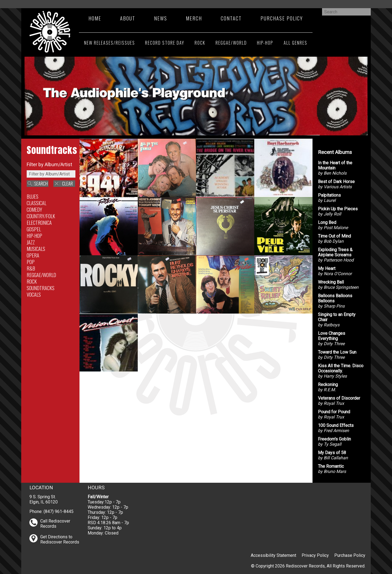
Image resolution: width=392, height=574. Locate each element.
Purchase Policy (282, 18)
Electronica (39, 222)
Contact (231, 18)
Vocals (34, 294)
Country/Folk (41, 216)
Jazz (31, 242)
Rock (200, 43)
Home (95, 18)
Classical (36, 203)
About (128, 18)
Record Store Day (165, 43)
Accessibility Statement (273, 555)
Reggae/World (231, 43)
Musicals (36, 249)
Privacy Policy (315, 555)
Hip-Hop (265, 43)
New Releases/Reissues (110, 43)
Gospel (34, 229)
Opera (33, 255)
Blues (33, 196)
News (161, 18)
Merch (194, 18)
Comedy (34, 209)
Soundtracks (41, 288)
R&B (31, 268)
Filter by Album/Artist (49, 164)
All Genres (295, 43)
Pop (31, 262)
